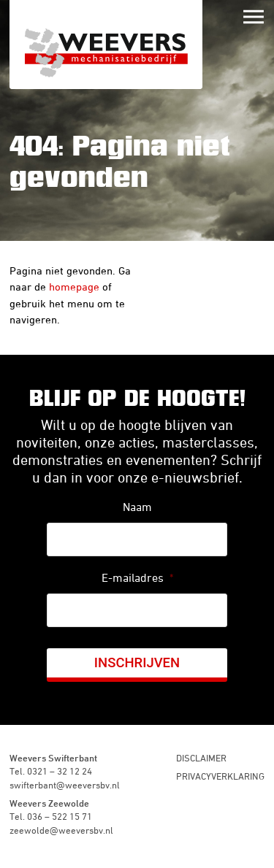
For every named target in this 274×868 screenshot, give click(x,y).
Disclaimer (201, 758)
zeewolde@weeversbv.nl (61, 830)
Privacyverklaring (220, 776)
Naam (137, 507)
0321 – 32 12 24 (60, 771)
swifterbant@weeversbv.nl (65, 785)
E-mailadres (137, 577)
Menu (254, 17)
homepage (74, 287)
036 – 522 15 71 (60, 816)
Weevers (106, 45)
